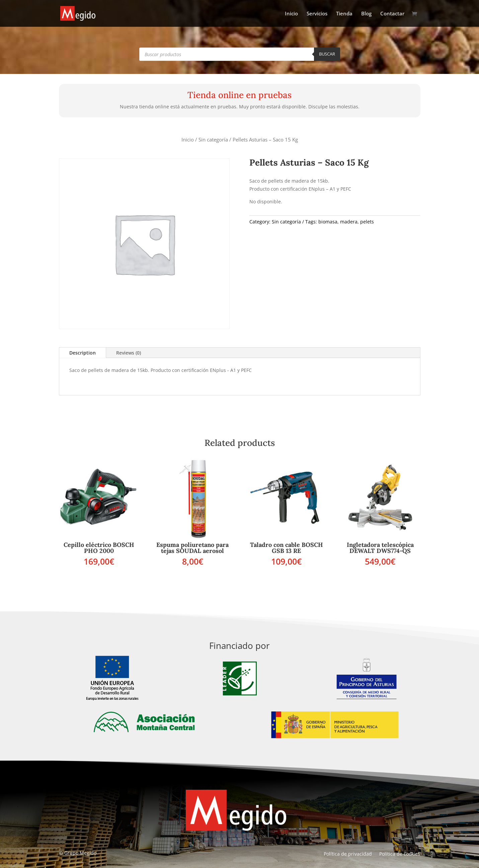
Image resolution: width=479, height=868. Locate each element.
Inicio (291, 14)
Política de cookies (400, 854)
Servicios (317, 14)
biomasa (328, 222)
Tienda (344, 14)
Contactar (392, 14)
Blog (366, 14)
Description (83, 353)
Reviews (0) (129, 353)
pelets (367, 222)
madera (349, 222)
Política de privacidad (348, 854)
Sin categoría (213, 139)
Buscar (327, 54)
